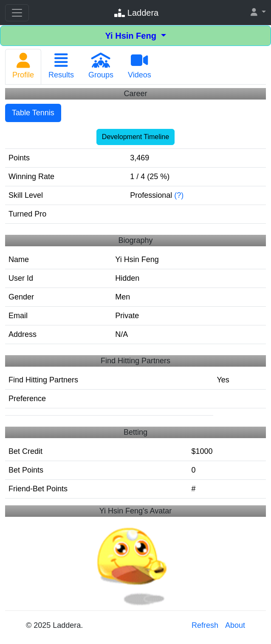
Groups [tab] (101, 66)
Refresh (205, 625)
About (235, 625)
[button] (258, 13)
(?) (179, 195)
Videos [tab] (140, 66)
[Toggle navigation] (17, 13)
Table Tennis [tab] (33, 113)
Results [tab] (61, 66)
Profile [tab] (23, 66)
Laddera (136, 13)
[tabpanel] (135, 295)
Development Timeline (135, 137)
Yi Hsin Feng (132, 36)
